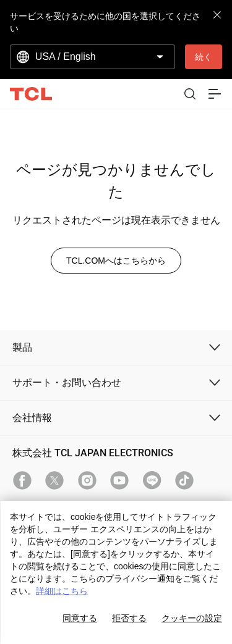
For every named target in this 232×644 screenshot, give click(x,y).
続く (204, 57)
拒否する (129, 618)
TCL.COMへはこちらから (116, 261)
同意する (80, 618)
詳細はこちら (62, 591)
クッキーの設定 (192, 618)
